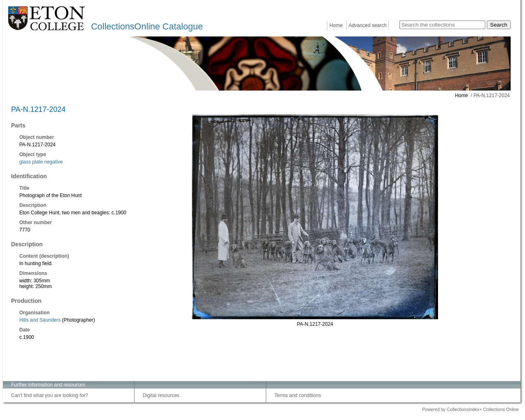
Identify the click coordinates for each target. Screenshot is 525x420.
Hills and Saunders (40, 320)
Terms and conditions (298, 395)
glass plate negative (41, 162)
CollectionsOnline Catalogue (147, 26)
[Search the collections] (442, 25)
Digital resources (161, 395)
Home (336, 25)
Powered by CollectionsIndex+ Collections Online (470, 409)
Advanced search (368, 25)
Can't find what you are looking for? (50, 395)
